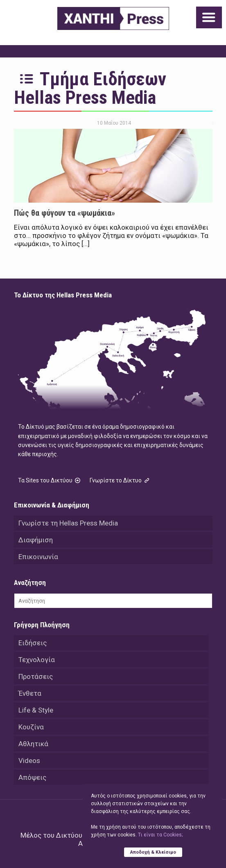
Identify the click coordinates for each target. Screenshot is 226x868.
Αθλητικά (33, 744)
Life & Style (36, 710)
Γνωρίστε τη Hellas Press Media (68, 523)
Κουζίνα (31, 727)
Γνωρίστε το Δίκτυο (120, 480)
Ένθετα (30, 693)
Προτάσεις (36, 676)
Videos (29, 761)
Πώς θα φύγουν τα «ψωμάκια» (64, 213)
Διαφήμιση (36, 540)
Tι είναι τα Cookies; (160, 835)
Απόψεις (32, 777)
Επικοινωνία (38, 557)
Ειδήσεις (33, 643)
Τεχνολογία (37, 660)
